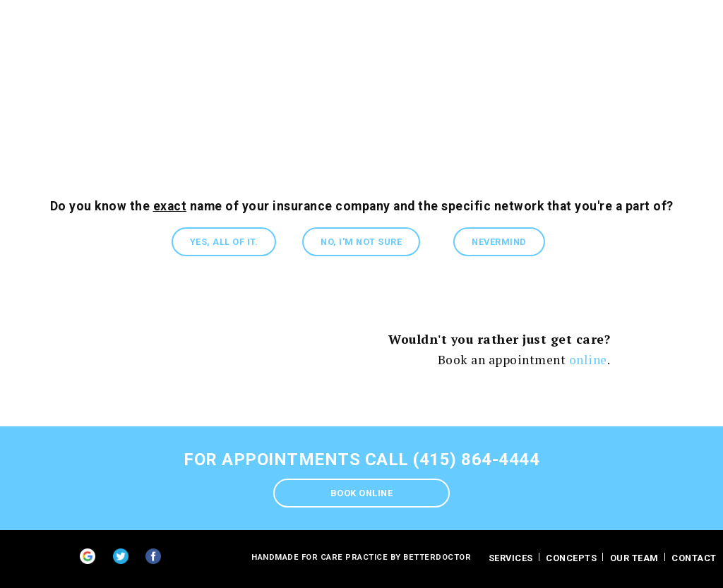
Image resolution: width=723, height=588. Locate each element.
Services (511, 558)
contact (694, 558)
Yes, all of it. (224, 242)
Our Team (634, 558)
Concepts (571, 558)
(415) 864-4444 (476, 460)
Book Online (362, 493)
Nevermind (499, 242)
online (588, 360)
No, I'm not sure (361, 242)
